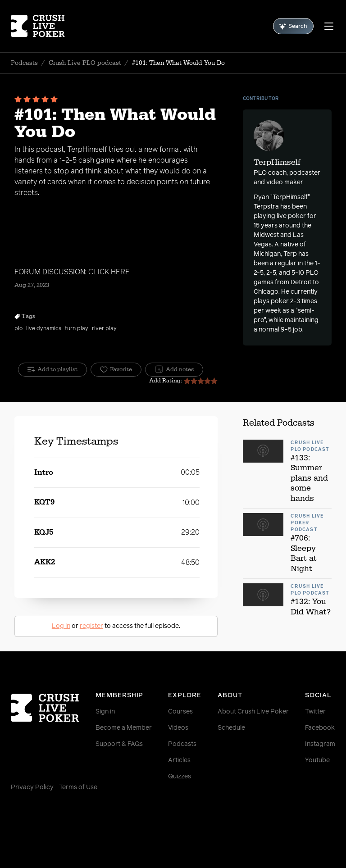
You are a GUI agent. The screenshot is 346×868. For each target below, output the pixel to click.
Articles (179, 760)
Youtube (317, 760)
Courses (180, 712)
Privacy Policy (32, 787)
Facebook (320, 728)
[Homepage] (38, 26)
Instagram (320, 744)
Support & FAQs (119, 744)
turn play (77, 329)
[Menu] (329, 26)
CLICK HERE (109, 272)
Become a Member (124, 728)
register (91, 626)
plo (18, 329)
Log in (61, 626)
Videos (178, 728)
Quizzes (180, 777)
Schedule (231, 728)
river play (104, 329)
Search (293, 26)
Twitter (315, 712)
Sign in (105, 712)
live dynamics (44, 329)
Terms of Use (78, 787)
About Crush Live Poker (253, 712)
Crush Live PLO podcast (85, 63)
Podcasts (24, 63)
